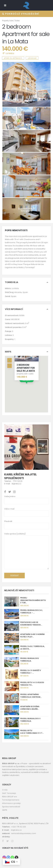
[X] (16, 857)
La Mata (10, 53)
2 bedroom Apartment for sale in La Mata (26, 368)
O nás (5, 790)
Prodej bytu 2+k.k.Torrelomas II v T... (32, 732)
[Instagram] (4, 857)
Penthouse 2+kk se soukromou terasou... (31, 624)
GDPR (5, 810)
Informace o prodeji (11, 803)
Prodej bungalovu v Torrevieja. (30, 720)
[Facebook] (8, 857)
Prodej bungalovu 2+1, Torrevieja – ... (31, 611)
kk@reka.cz (16, 830)
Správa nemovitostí (11, 807)
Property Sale (8, 21)
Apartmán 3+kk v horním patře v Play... (32, 636)
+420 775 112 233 (18, 827)
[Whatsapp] (12, 857)
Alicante (18, 292)
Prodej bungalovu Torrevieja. (30, 660)
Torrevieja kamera (11, 800)
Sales (17, 21)
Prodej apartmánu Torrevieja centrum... (31, 696)
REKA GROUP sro (10, 797)
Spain (25, 292)
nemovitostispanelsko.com (24, 833)
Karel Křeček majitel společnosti (20, 476)
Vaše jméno (10, 496)
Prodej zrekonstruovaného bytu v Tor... (33, 600)
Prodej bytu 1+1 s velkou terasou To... (32, 684)
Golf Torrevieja (9, 793)
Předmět (8, 521)
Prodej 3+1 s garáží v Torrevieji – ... (31, 672)
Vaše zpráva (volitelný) (26, 552)
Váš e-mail (9, 509)
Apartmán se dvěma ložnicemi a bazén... (30, 708)
